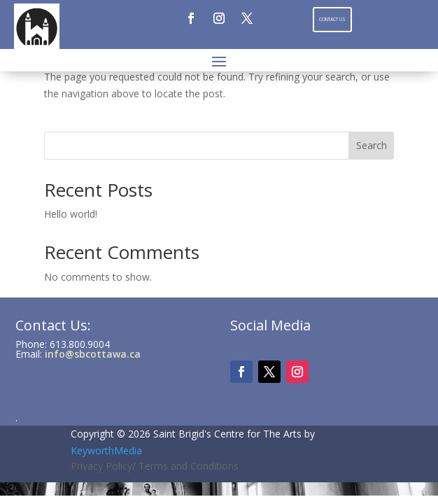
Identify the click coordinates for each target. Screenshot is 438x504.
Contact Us (332, 19)
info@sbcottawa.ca (93, 354)
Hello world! (71, 214)
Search (372, 145)
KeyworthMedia (106, 450)
